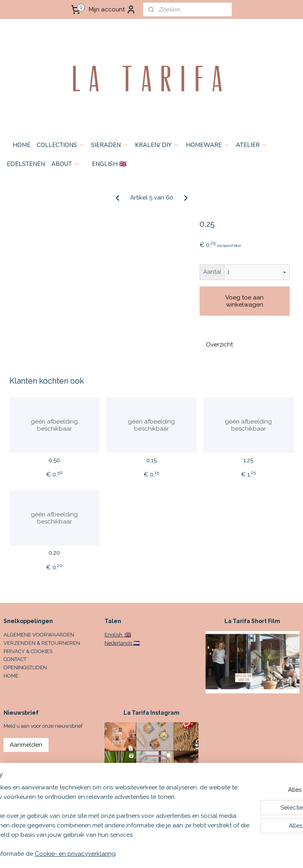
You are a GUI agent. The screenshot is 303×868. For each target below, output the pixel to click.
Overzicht (219, 345)
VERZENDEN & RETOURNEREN (42, 643)
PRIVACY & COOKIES (28, 651)
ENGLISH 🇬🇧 (109, 164)
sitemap (194, 854)
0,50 (54, 460)
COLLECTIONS (61, 145)
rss (208, 854)
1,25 (248, 460)
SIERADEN (110, 145)
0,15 (151, 460)
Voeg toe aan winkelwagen (244, 301)
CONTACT (15, 659)
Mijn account (112, 9)
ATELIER (252, 145)
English (114, 635)
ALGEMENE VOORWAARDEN (39, 635)
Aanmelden (26, 745)
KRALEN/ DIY (157, 145)
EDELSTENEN (26, 164)
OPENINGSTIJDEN (25, 667)
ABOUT (65, 164)
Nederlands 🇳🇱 (122, 643)
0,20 (54, 553)
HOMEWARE (208, 145)
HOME (22, 145)
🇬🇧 (127, 635)
